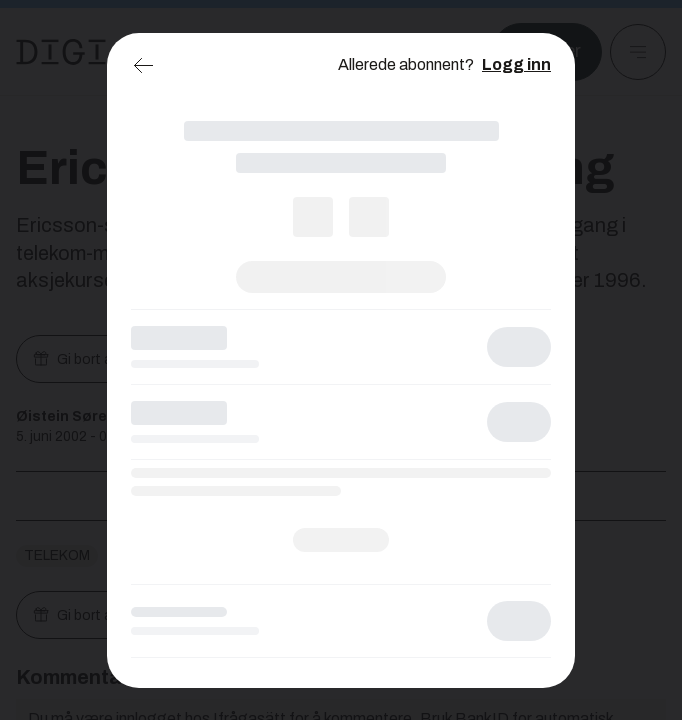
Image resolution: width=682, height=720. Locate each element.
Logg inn (516, 64)
